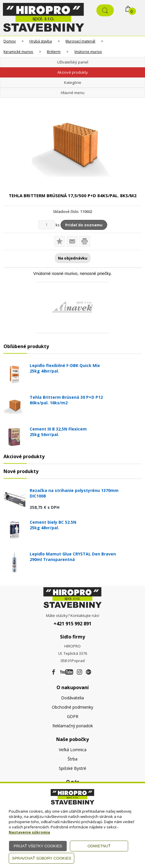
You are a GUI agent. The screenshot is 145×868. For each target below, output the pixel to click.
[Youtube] (67, 672)
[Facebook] (54, 672)
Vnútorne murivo (88, 52)
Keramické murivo (18, 52)
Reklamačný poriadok (73, 726)
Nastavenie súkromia (29, 832)
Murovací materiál (80, 41)
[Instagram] (79, 672)
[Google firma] (89, 672)
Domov (10, 41)
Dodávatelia (72, 698)
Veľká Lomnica (73, 750)
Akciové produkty (73, 72)
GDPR (73, 716)
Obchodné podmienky (72, 707)
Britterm (54, 52)
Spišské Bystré (72, 768)
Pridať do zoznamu (84, 225)
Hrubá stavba (41, 41)
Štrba (72, 759)
